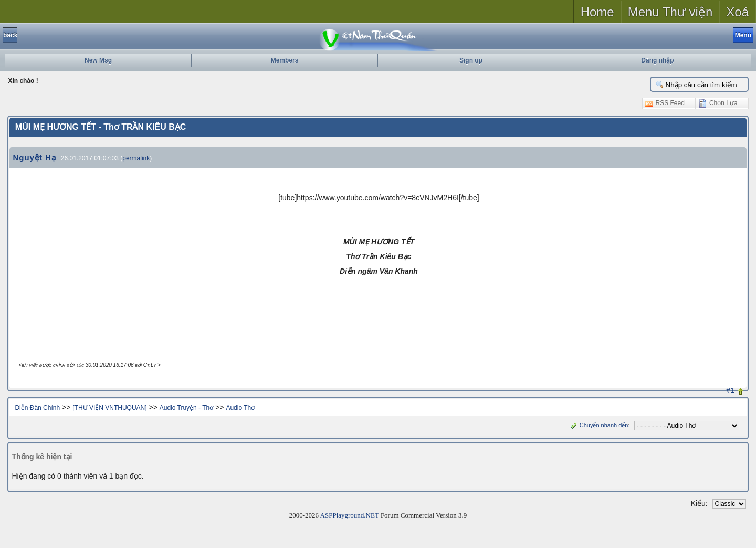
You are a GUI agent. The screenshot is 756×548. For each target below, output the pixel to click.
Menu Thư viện (670, 12)
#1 (730, 390)
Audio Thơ (240, 408)
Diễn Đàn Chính (37, 408)
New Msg (98, 60)
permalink (136, 158)
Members (285, 60)
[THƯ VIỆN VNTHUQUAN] (109, 408)
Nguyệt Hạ (34, 157)
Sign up (471, 60)
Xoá (737, 12)
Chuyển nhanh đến (598, 425)
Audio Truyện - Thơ (187, 408)
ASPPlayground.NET (350, 515)
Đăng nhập (657, 60)
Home (597, 12)
